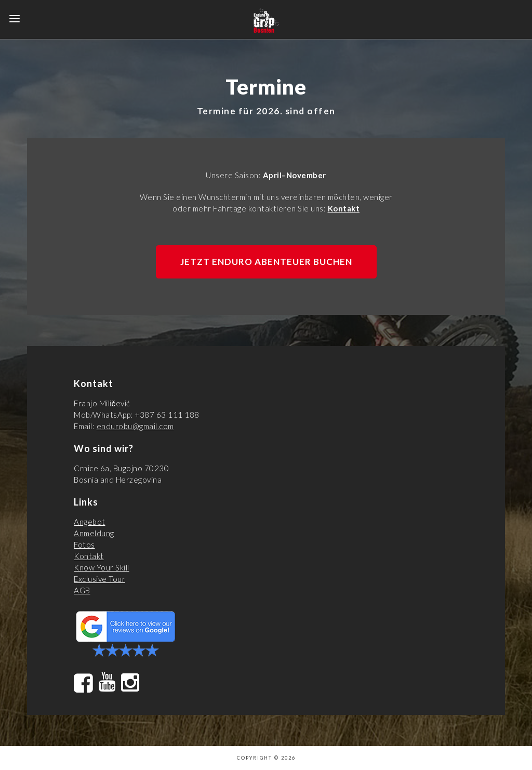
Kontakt (344, 208)
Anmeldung (94, 533)
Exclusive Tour (99, 579)
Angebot (90, 522)
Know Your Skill (102, 567)
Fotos (84, 545)
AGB (82, 590)
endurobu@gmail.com (135, 426)
